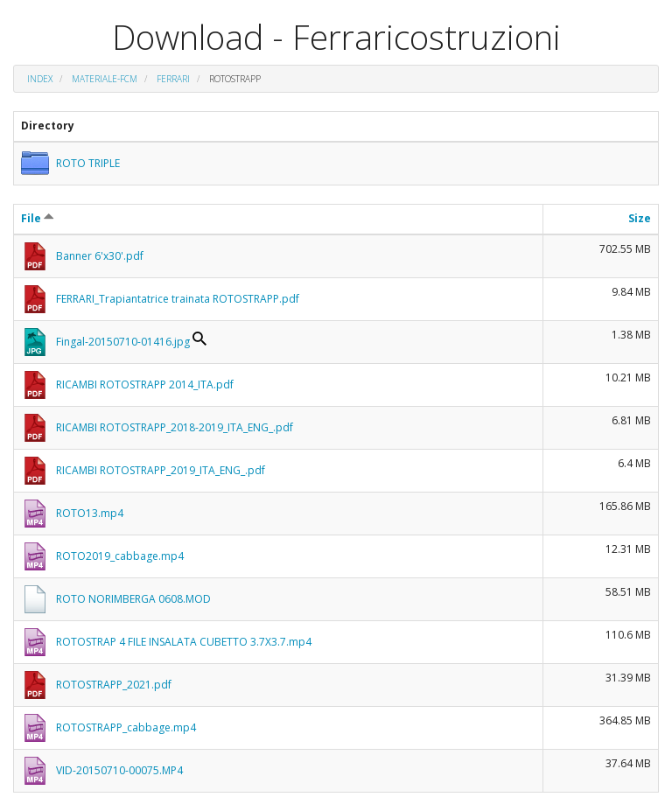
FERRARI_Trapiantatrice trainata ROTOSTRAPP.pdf (178, 299)
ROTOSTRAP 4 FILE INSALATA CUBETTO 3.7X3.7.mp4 (184, 642)
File (38, 218)
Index (40, 79)
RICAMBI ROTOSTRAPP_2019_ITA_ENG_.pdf (161, 470)
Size (640, 218)
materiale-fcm (105, 79)
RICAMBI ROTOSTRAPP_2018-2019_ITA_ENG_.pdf (175, 427)
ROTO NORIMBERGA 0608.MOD (133, 599)
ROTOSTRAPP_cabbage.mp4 (126, 727)
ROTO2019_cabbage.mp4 (120, 556)
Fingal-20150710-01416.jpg (123, 342)
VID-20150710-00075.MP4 (119, 770)
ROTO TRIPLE (88, 163)
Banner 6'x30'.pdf (100, 256)
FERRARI (173, 79)
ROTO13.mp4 (90, 513)
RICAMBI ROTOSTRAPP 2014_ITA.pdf (145, 385)
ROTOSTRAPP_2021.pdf (114, 685)
